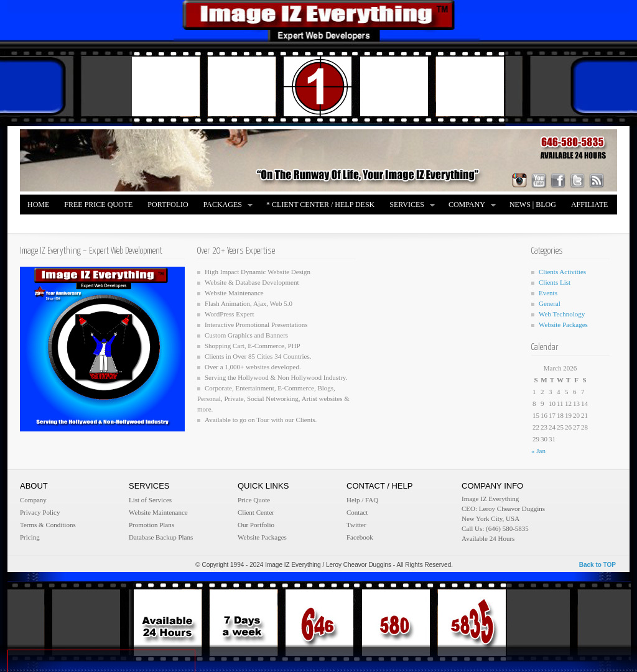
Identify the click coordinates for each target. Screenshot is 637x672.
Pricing (30, 537)
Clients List (555, 282)
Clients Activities (562, 272)
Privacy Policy (40, 512)
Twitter (356, 525)
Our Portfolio (256, 525)
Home (38, 205)
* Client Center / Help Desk (320, 205)
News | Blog (533, 205)
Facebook (360, 537)
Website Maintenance (158, 512)
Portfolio (168, 205)
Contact (357, 512)
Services (409, 205)
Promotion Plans (151, 525)
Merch (41, 224)
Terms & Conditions (48, 525)
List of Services (150, 500)
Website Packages (563, 324)
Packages (225, 205)
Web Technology (562, 314)
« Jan (538, 451)
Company (469, 205)
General (550, 303)
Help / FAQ (362, 500)
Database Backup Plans (161, 537)
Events (548, 293)
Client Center (256, 512)
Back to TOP (597, 565)
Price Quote (254, 500)
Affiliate (589, 205)
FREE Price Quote (98, 205)
